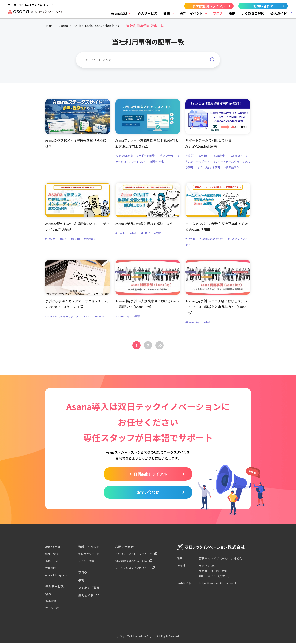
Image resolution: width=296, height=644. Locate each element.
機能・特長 (52, 556)
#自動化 (145, 233)
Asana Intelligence (56, 576)
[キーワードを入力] (148, 60)
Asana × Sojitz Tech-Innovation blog (90, 26)
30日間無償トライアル (148, 475)
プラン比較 (52, 609)
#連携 (158, 233)
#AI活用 (190, 156)
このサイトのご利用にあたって (134, 556)
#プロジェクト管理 (209, 168)
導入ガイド (279, 13)
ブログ (218, 13)
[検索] (212, 57)
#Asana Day (122, 317)
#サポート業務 (146, 156)
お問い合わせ (263, 6)
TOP (49, 26)
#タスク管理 (166, 156)
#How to (50, 239)
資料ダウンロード (89, 556)
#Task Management (212, 239)
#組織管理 (90, 239)
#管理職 (75, 239)
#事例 (63, 239)
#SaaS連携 (219, 156)
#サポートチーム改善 (226, 162)
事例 (232, 13)
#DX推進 (204, 156)
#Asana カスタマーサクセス (62, 317)
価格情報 (51, 603)
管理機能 (51, 569)
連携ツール (52, 563)
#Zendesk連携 (124, 156)
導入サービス (147, 13)
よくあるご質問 (253, 13)
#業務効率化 (156, 162)
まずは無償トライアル (209, 6)
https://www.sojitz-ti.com (217, 585)
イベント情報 (86, 563)
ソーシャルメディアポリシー (132, 569)
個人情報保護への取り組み (131, 563)
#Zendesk (236, 156)
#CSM (86, 317)
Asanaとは (119, 13)
